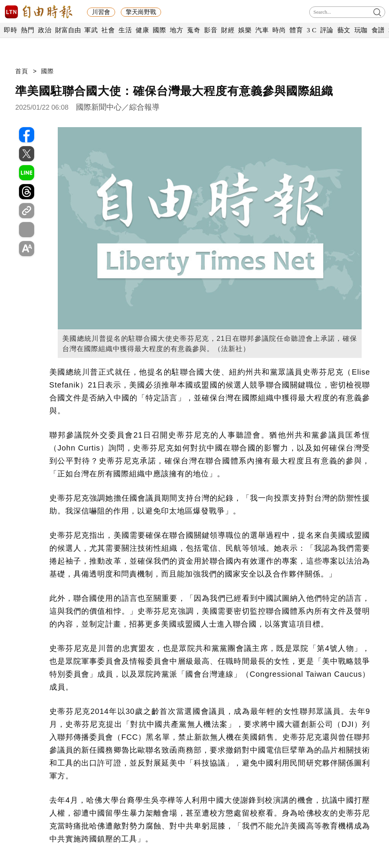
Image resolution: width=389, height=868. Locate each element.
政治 (45, 30)
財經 (228, 30)
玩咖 (361, 30)
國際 (159, 30)
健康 (142, 30)
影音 (211, 30)
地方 (176, 30)
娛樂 (245, 30)
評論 (327, 30)
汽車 (262, 30)
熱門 (28, 30)
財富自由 (68, 30)
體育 (296, 30)
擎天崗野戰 (141, 12)
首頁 (22, 71)
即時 (10, 30)
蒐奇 (194, 30)
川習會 (101, 12)
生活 (125, 30)
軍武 (91, 30)
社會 (108, 30)
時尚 (279, 30)
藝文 (344, 30)
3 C (312, 30)
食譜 (378, 30)
